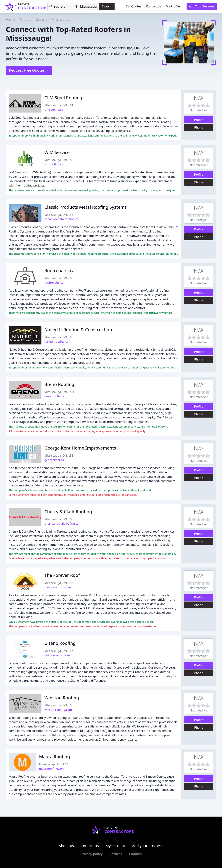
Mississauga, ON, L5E (59, 278)
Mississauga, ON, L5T (59, 105)
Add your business (148, 846)
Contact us (90, 846)
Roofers (25, 19)
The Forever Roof (62, 575)
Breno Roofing (59, 384)
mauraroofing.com (52, 769)
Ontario (42, 19)
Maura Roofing (55, 756)
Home (10, 19)
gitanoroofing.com (57, 655)
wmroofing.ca (54, 164)
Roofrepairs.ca (59, 270)
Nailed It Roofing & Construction (78, 329)
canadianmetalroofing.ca (61, 219)
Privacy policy (92, 854)
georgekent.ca (54, 460)
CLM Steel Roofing (63, 98)
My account (115, 846)
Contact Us (154, 6)
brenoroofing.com (57, 396)
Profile (199, 120)
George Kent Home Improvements (80, 448)
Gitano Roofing (60, 643)
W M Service (57, 152)
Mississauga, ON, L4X (59, 651)
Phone (199, 127)
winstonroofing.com (58, 710)
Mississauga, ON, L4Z (59, 215)
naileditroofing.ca (56, 342)
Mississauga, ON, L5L (59, 160)
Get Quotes (134, 6)
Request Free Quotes (29, 70)
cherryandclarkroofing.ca (62, 524)
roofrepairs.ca (54, 282)
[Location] (86, 6)
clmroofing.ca (54, 110)
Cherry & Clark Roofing (68, 511)
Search (107, 6)
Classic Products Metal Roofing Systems (86, 207)
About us (66, 846)
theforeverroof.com (58, 587)
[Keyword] (60, 6)
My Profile (173, 6)
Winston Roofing (62, 698)
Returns (116, 854)
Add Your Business (202, 6)
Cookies (135, 854)
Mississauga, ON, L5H (59, 392)
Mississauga (61, 19)
